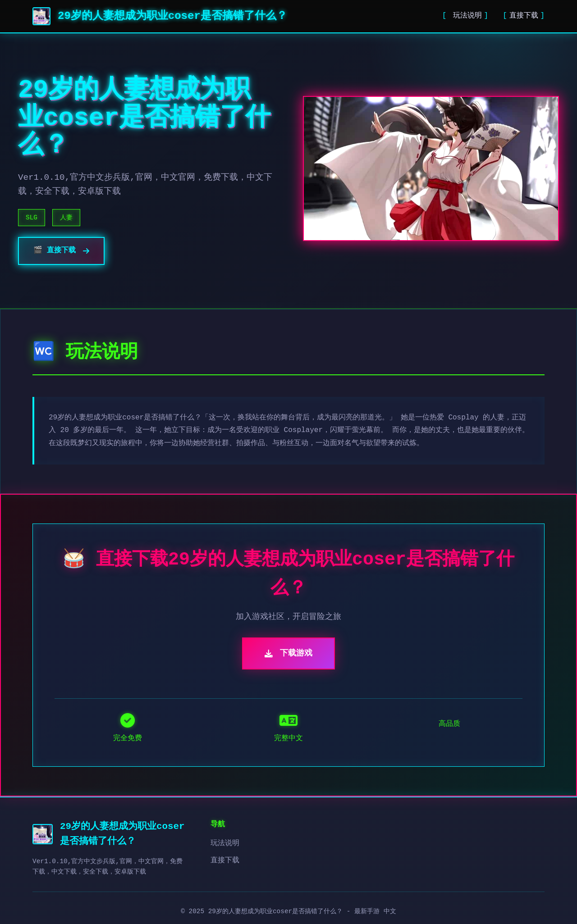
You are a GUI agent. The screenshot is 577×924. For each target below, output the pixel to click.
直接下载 (524, 16)
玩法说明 (465, 16)
